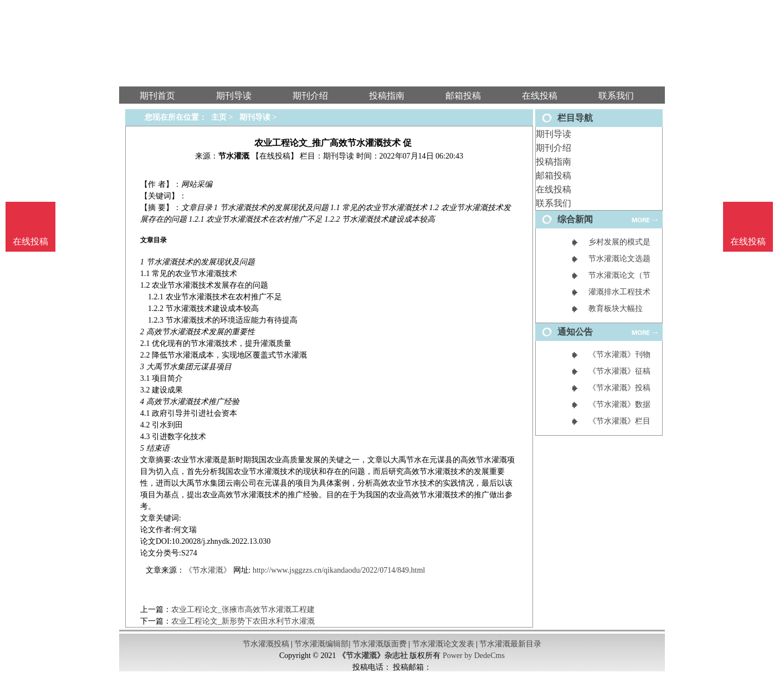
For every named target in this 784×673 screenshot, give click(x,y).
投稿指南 (554, 162)
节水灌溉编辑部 (321, 644)
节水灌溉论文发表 (443, 644)
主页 (219, 117)
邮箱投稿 (554, 175)
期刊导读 (554, 134)
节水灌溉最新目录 (510, 644)
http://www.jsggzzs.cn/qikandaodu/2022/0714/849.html (339, 570)
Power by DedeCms (474, 656)
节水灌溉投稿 (266, 644)
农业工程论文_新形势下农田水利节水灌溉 (243, 621)
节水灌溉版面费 (380, 644)
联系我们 (554, 203)
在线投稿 (554, 189)
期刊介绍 (554, 148)
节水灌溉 (234, 156)
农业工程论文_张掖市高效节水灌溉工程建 (243, 610)
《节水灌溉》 (208, 570)
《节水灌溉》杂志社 (373, 656)
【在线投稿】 (275, 156)
